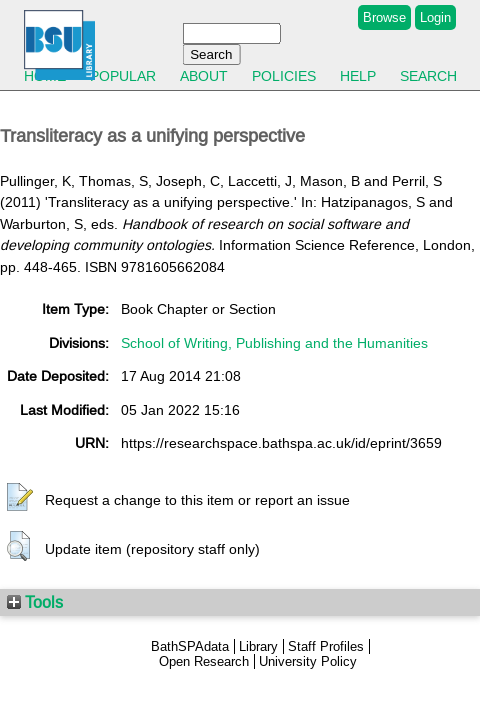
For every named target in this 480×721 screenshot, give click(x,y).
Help (358, 76)
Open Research (204, 661)
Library (258, 646)
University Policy (308, 661)
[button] (20, 498)
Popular (123, 76)
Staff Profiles (326, 646)
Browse (384, 17)
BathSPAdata (190, 646)
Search (428, 76)
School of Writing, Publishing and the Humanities (274, 343)
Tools (35, 602)
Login (435, 17)
